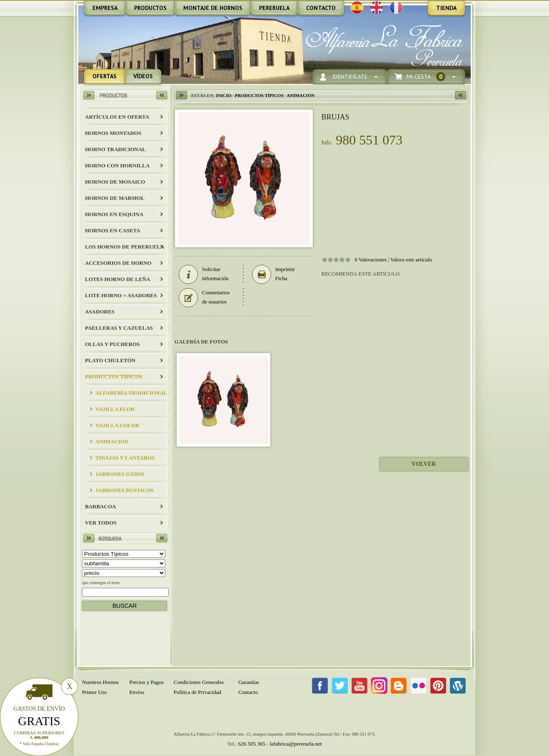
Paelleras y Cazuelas (119, 328)
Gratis (39, 721)
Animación (112, 441)
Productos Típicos (114, 377)
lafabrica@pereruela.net (296, 744)
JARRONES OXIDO (120, 474)
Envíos (137, 692)
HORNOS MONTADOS (113, 133)
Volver (424, 464)
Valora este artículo (411, 260)
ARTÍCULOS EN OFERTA (117, 117)
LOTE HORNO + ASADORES (121, 295)
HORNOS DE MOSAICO (115, 182)
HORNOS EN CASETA (113, 230)
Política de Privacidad (197, 692)
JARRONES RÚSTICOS (125, 490)
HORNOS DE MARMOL (115, 198)
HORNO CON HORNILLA (117, 165)
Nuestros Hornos (100, 682)
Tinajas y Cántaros (125, 458)
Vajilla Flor (115, 409)
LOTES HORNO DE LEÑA (117, 279)
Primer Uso (95, 692)
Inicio (223, 95)
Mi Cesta (426, 77)
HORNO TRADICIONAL (115, 149)
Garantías (249, 682)
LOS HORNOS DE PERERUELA (125, 247)
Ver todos (101, 523)
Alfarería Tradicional (131, 393)
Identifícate (350, 77)
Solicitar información (204, 274)
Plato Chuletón (110, 360)
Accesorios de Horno (118, 263)
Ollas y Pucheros (112, 344)
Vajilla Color (117, 425)
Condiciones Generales (199, 682)
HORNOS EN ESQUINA (114, 214)
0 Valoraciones (371, 260)
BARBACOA (100, 506)
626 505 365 (252, 744)
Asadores (100, 312)
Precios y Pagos (146, 682)
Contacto (248, 692)
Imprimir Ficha (273, 274)
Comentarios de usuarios (204, 297)
